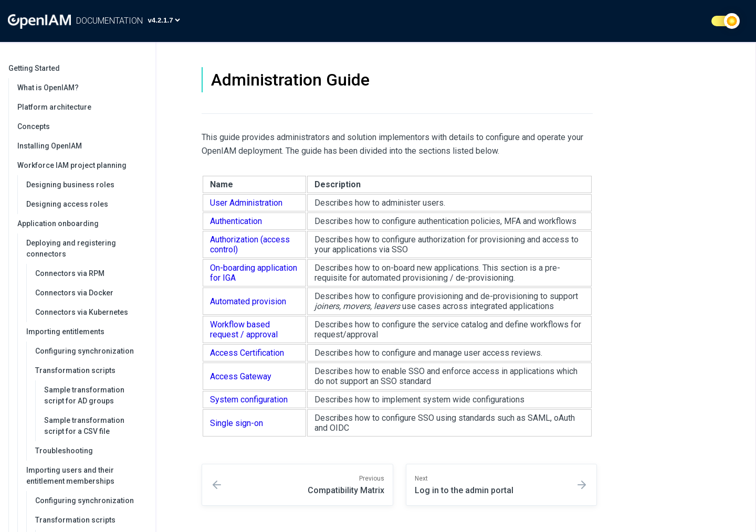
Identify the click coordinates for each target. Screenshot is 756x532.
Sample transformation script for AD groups (84, 395)
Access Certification (247, 353)
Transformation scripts (90, 370)
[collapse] (142, 68)
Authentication (236, 221)
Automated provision (248, 301)
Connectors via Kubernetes (82, 312)
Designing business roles (70, 185)
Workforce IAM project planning (81, 165)
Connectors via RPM (70, 273)
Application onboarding (81, 224)
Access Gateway (241, 376)
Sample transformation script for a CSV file (84, 426)
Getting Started (77, 68)
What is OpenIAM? (48, 88)
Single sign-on (237, 423)
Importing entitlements (86, 332)
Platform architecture (54, 107)
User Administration (246, 203)
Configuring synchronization (85, 351)
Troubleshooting (64, 451)
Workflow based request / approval (244, 329)
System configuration (249, 400)
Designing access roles (67, 204)
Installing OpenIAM (50, 146)
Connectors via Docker (74, 293)
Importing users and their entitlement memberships (86, 476)
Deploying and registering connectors (86, 248)
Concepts (34, 126)
